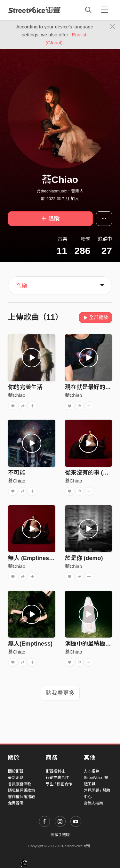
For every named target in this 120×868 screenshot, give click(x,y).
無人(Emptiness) (30, 644)
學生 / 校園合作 (59, 784)
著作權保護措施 (21, 797)
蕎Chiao (17, 395)
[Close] (113, 27)
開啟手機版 (60, 835)
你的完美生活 (25, 387)
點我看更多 (60, 693)
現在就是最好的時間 (91, 387)
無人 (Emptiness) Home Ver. (46, 558)
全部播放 (96, 317)
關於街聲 (16, 771)
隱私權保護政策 (21, 790)
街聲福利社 (55, 771)
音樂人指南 (93, 803)
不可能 (17, 473)
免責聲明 (16, 803)
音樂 (21, 286)
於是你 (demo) (84, 558)
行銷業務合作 (57, 778)
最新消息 (16, 778)
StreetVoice (34, 10)
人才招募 (92, 771)
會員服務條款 (20, 784)
